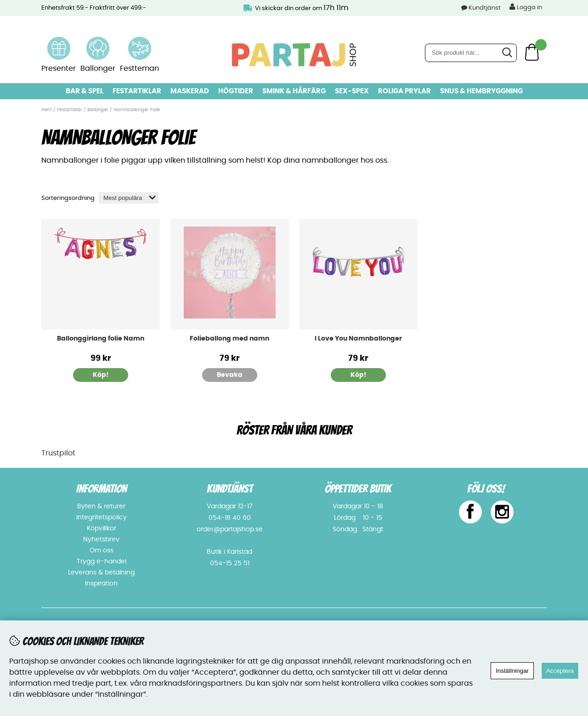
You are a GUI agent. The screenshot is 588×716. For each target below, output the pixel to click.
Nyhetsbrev (101, 540)
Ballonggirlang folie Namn (101, 339)
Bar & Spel (85, 91)
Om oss (102, 551)
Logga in (526, 7)
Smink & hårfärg (294, 91)
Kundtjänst (485, 8)
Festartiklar (137, 91)
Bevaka (230, 375)
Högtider (236, 91)
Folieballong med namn (229, 339)
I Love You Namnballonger (358, 339)
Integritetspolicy (102, 517)
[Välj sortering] (129, 198)
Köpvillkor (102, 528)
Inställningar (512, 671)
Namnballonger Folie (137, 110)
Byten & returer (101, 506)
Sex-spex (352, 91)
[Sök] (471, 53)
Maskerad (190, 91)
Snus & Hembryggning (481, 91)
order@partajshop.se (230, 529)
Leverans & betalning (101, 573)
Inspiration (101, 584)
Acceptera (560, 671)
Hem (47, 110)
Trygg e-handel (102, 562)
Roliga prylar (404, 91)
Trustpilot (58, 453)
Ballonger (98, 110)
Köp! (101, 375)
